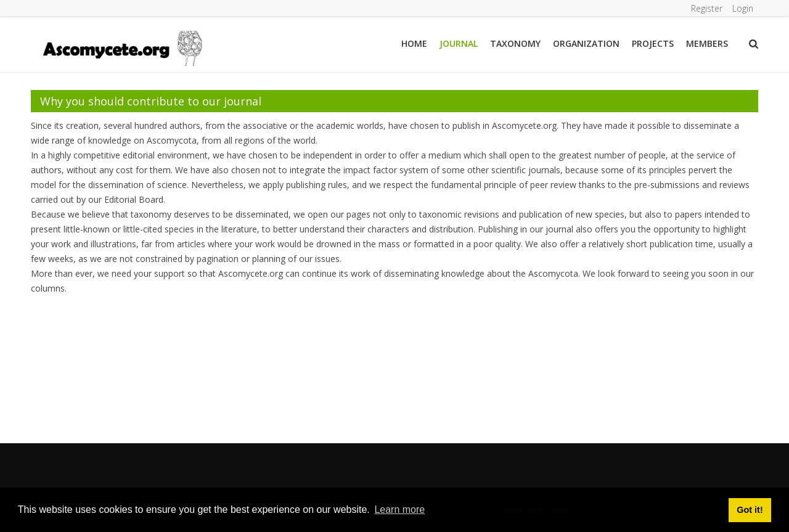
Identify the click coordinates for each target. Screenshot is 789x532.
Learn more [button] (399, 509)
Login (743, 8)
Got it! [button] (750, 510)
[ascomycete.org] (122, 47)
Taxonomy (515, 43)
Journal (459, 43)
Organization (586, 43)
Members (707, 43)
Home (414, 43)
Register (707, 8)
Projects (653, 43)
